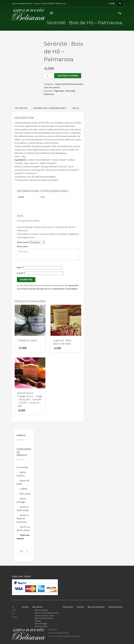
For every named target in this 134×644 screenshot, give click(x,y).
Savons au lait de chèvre (23, 528)
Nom (20, 267)
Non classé (25, 494)
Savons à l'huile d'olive (23, 509)
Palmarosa (49, 94)
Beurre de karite (23, 482)
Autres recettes (21, 474)
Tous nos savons (52, 87)
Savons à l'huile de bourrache (69, 84)
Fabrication (68, 607)
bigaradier (59, 91)
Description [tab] (21, 108)
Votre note (23, 242)
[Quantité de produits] (48, 76)
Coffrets (24, 489)
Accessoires (22, 467)
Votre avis (23, 246)
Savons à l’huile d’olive (44, 618)
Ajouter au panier (68, 76)
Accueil (25, 607)
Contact (80, 607)
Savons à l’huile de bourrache (47, 613)
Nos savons (38, 607)
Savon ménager (21, 500)
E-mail (21, 273)
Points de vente (115, 607)
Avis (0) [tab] (75, 108)
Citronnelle (70, 91)
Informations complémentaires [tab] (50, 108)
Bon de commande (96, 607)
